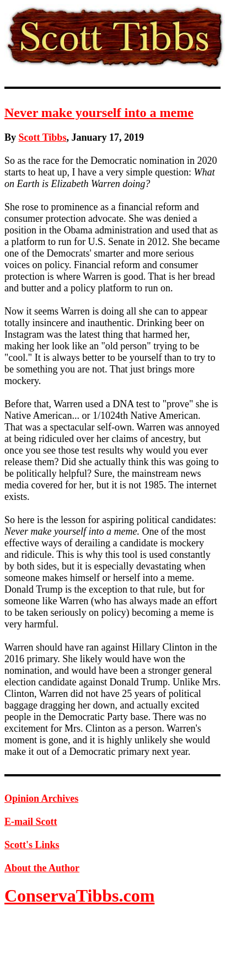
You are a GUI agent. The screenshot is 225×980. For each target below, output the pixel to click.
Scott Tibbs (43, 137)
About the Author (42, 868)
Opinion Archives (41, 798)
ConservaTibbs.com (79, 896)
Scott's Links (32, 845)
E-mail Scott (31, 822)
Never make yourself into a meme (99, 113)
